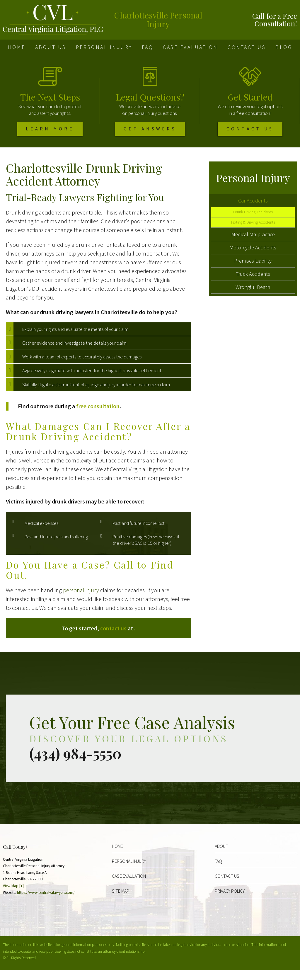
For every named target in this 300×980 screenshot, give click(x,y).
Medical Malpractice (253, 251)
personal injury (81, 599)
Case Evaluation (190, 47)
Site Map (121, 900)
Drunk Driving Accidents (253, 224)
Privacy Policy (230, 900)
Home (17, 47)
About (221, 855)
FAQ (148, 47)
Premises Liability (253, 281)
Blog (284, 47)
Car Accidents (253, 211)
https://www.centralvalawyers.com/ (46, 902)
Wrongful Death (253, 313)
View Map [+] (13, 895)
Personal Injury (104, 47)
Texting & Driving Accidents (253, 237)
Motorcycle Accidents (253, 266)
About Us (51, 47)
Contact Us (247, 47)
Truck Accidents (253, 297)
